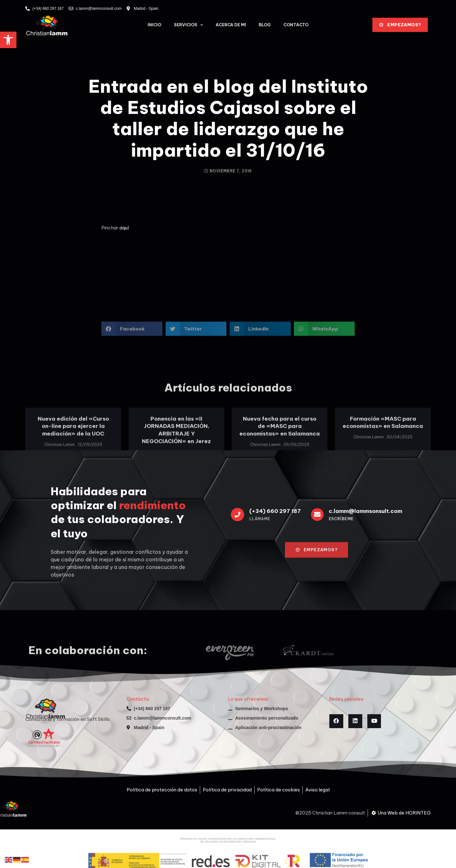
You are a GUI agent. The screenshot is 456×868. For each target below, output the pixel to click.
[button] (8, 40)
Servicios (188, 25)
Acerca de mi (231, 25)
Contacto (296, 25)
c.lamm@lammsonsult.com (365, 511)
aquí (124, 228)
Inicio (154, 25)
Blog (265, 25)
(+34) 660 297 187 (275, 511)
